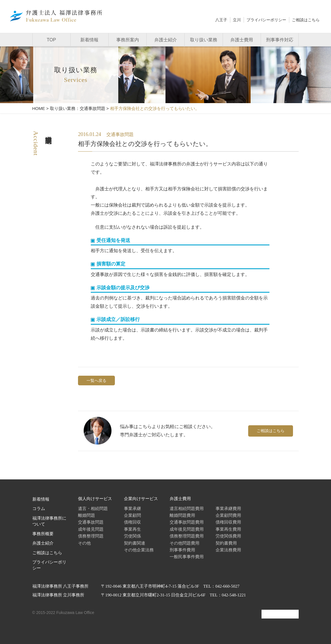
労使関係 (132, 536)
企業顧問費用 (228, 515)
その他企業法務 (139, 550)
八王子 (221, 20)
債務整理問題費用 (187, 536)
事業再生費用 (228, 529)
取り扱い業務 (204, 40)
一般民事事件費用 (187, 557)
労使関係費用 (228, 536)
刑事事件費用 (182, 550)
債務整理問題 (91, 536)
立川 (237, 20)
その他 (84, 543)
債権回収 (132, 522)
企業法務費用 (228, 550)
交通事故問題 (91, 522)
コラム (39, 509)
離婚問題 (87, 515)
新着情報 (89, 40)
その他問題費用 (185, 543)
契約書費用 (226, 543)
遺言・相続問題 (93, 508)
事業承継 (132, 508)
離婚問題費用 (182, 515)
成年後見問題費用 (187, 529)
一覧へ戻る (96, 381)
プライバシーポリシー (266, 20)
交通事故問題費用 (187, 522)
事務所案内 (128, 40)
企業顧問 (132, 515)
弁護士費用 (242, 40)
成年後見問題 (91, 529)
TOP (51, 40)
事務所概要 (43, 534)
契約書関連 (135, 543)
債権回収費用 (228, 522)
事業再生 (132, 529)
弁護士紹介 (166, 40)
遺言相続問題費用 (187, 508)
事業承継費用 (228, 508)
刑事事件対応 (280, 40)
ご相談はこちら (306, 20)
